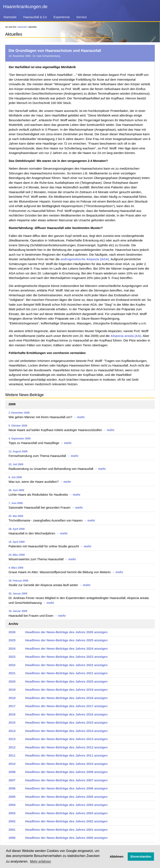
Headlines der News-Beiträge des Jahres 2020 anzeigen (66, 681)
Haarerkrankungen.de (25, 7)
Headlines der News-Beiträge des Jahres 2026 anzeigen (66, 632)
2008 (12, 772)
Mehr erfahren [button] (41, 861)
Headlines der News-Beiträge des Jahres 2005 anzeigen (66, 797)
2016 (12, 714)
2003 (12, 813)
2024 (12, 648)
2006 (12, 788)
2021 (12, 673)
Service (81, 17)
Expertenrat (62, 17)
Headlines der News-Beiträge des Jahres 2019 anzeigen (66, 690)
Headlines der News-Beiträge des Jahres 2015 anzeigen (66, 722)
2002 (12, 821)
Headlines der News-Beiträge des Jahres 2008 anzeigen (66, 772)
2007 (12, 780)
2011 (12, 755)
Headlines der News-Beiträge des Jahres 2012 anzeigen (66, 747)
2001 (12, 830)
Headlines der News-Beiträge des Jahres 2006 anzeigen (66, 788)
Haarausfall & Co (35, 17)
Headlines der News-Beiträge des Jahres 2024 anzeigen (66, 648)
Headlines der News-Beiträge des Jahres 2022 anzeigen (66, 665)
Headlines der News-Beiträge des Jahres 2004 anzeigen (66, 805)
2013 (12, 739)
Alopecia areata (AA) (126, 336)
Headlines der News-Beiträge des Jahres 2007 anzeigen (66, 780)
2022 (12, 665)
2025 (12, 640)
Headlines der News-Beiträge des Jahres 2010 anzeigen (66, 764)
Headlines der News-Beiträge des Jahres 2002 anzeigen (66, 821)
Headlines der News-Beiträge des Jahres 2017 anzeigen (66, 706)
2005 (12, 797)
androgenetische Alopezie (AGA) (85, 259)
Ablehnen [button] (117, 857)
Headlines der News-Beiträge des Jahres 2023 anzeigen (66, 657)
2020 (12, 681)
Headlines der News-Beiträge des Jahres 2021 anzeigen (66, 673)
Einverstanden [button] (141, 857)
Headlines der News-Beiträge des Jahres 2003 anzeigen (66, 813)
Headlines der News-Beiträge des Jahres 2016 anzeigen (66, 714)
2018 (12, 698)
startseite (22, 27)
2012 (12, 747)
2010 (12, 764)
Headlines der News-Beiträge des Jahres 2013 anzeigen (66, 739)
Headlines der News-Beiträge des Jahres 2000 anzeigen (66, 838)
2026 (12, 632)
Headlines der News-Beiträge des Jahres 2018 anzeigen (66, 698)
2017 (12, 706)
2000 (12, 838)
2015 (12, 722)
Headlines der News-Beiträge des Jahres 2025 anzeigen (66, 640)
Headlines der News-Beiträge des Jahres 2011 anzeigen (66, 755)
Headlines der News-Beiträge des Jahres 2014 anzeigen (66, 731)
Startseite (10, 17)
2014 (12, 731)
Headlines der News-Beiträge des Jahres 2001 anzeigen (66, 830)
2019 (12, 690)
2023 (12, 657)
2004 (12, 805)
